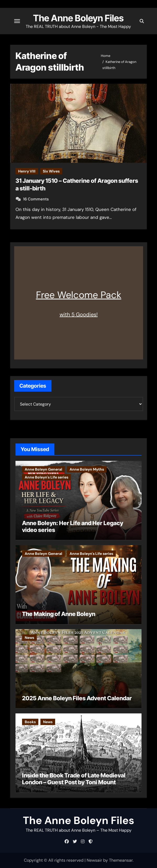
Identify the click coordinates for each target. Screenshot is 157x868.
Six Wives (51, 171)
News (29, 638)
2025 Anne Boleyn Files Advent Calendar (77, 698)
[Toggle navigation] (17, 21)
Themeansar (121, 860)
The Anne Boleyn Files (78, 18)
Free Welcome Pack (79, 295)
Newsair (94, 860)
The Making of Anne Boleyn (59, 614)
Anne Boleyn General (43, 469)
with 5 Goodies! (79, 314)
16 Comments (36, 199)
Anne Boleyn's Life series (46, 477)
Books (30, 722)
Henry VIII (27, 171)
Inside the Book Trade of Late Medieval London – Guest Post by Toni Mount (74, 779)
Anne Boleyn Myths (87, 469)
